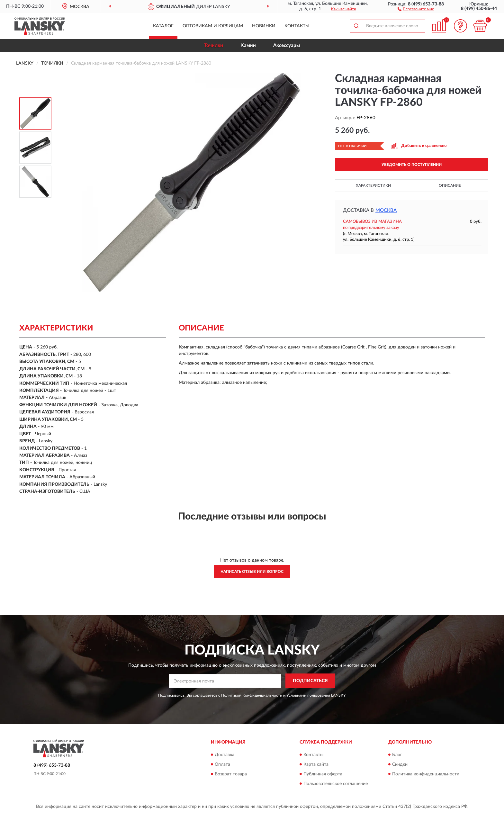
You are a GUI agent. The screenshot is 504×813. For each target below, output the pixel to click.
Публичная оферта (323, 774)
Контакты (297, 26)
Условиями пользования (308, 695)
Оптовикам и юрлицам (213, 26)
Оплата (222, 764)
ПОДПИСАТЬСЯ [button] (310, 681)
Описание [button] (450, 185)
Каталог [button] (163, 26)
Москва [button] (386, 210)
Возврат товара (231, 774)
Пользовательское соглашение (336, 784)
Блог (397, 755)
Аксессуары (287, 45)
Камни (248, 45)
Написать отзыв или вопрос (252, 572)
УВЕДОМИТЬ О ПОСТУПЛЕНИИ (412, 165)
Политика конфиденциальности (426, 774)
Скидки (400, 764)
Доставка (225, 755)
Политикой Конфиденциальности (252, 695)
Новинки (264, 26)
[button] (416, 9)
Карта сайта (316, 764)
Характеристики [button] (373, 185)
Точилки (214, 45)
